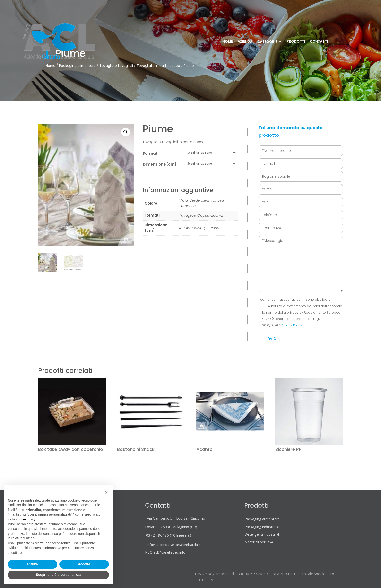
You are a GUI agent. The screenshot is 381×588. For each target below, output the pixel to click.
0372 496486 (157, 535)
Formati (151, 153)
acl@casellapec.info (169, 552)
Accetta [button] (84, 564)
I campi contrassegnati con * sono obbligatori (295, 300)
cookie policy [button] (25, 519)
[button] (126, 132)
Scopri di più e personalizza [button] (58, 575)
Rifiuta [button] (33, 564)
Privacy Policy (291, 325)
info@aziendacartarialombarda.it (173, 545)
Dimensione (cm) (160, 164)
